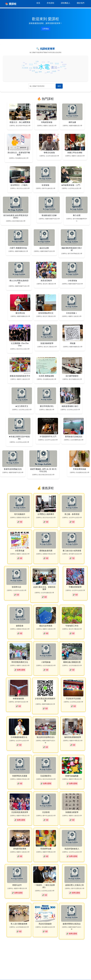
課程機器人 (66, 3)
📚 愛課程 (11, 4)
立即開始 (46, 29)
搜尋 (59, 86)
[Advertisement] (45, 941)
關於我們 (81, 3)
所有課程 (50, 3)
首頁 (38, 3)
